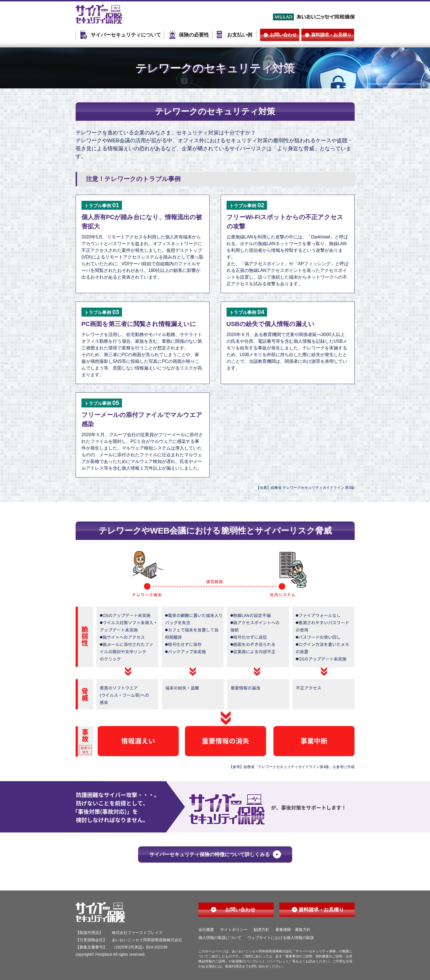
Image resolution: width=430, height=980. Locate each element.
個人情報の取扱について (220, 938)
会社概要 (206, 930)
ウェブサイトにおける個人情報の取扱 (281, 938)
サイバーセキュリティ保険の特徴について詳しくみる (210, 855)
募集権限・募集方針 (293, 930)
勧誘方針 (261, 930)
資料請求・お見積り (331, 35)
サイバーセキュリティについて (126, 35)
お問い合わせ (283, 35)
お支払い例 (240, 35)
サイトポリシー (234, 930)
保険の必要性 (194, 35)
